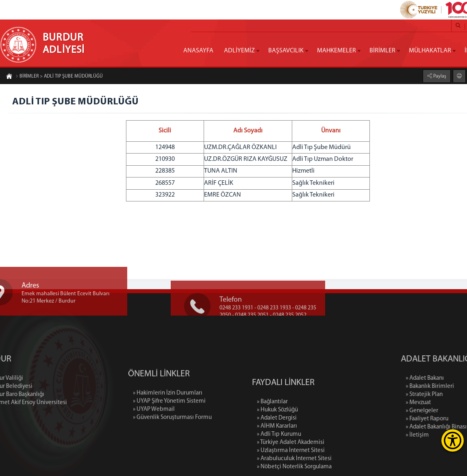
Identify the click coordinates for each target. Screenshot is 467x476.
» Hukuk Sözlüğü (277, 443)
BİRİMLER (382, 51)
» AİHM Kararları (277, 460)
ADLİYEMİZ (239, 51)
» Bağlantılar (272, 435)
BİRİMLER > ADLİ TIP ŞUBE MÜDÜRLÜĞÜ (59, 77)
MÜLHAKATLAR (430, 51)
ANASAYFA (198, 51)
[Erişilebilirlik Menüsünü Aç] (453, 440)
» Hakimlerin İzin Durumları (168, 414)
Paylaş (439, 76)
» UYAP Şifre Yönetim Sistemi (169, 422)
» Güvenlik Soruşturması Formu (172, 438)
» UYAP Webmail (154, 430)
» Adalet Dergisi (277, 451)
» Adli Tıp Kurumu (279, 468)
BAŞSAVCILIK (286, 51)
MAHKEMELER (337, 51)
